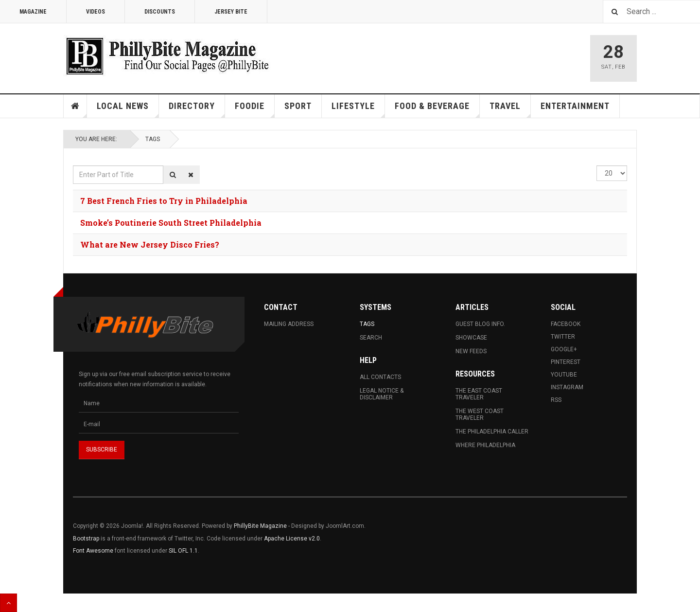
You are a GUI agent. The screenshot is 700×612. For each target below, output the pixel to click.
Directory (197, 109)
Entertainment (575, 106)
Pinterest (566, 362)
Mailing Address (289, 324)
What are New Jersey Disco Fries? (150, 244)
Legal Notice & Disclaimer (382, 394)
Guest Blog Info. (480, 324)
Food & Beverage (437, 109)
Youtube (564, 375)
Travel (510, 109)
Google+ (564, 349)
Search (371, 338)
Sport (298, 106)
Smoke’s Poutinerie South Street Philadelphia (171, 223)
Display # (597, 166)
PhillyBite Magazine (260, 526)
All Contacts (380, 377)
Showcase (471, 338)
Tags (153, 139)
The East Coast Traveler (479, 394)
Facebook (566, 324)
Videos (96, 12)
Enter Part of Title (73, 166)
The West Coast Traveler (480, 414)
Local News (128, 109)
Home (75, 106)
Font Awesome (93, 551)
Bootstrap (86, 539)
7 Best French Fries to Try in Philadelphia (164, 201)
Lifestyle (358, 109)
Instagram (567, 387)
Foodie (255, 109)
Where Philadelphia (485, 445)
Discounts (160, 12)
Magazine (33, 12)
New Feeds (471, 351)
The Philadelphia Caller (492, 432)
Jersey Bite (231, 12)
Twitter (563, 337)
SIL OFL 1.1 (183, 551)
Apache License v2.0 (292, 539)
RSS (556, 400)
